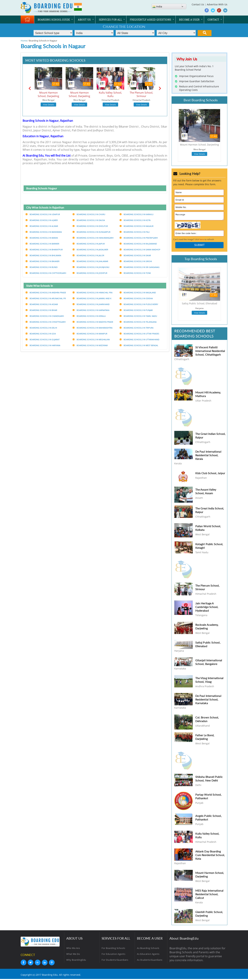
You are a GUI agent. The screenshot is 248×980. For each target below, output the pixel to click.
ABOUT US (84, 20)
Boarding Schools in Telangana (138, 322)
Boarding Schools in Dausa (89, 220)
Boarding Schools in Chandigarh (45, 316)
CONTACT (213, 20)
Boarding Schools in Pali (135, 232)
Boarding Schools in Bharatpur (44, 250)
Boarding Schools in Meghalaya (91, 339)
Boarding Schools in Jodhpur (90, 273)
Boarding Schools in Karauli (137, 214)
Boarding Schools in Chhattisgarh (46, 322)
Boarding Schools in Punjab (136, 310)
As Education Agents (148, 955)
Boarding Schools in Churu (89, 214)
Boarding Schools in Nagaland (138, 293)
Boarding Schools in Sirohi (136, 261)
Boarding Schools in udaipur (43, 214)
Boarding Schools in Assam (42, 304)
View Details (48, 105)
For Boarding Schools (113, 949)
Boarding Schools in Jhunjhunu (91, 267)
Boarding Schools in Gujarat (43, 339)
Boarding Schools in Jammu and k (92, 298)
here (202, 240)
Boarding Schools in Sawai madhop (140, 250)
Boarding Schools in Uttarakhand (139, 339)
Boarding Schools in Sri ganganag (140, 267)
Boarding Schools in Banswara (44, 232)
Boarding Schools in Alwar (42, 226)
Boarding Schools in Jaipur (89, 244)
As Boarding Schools (148, 949)
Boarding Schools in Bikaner (43, 261)
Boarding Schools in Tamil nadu (138, 316)
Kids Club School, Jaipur (210, 474)
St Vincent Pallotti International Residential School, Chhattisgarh (210, 352)
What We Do (73, 955)
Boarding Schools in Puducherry (139, 304)
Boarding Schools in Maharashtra (93, 328)
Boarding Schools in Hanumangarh (93, 238)
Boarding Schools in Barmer (42, 244)
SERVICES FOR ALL (110, 20)
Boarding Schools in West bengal (139, 345)
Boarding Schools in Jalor (88, 255)
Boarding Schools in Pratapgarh (139, 238)
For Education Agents (113, 955)
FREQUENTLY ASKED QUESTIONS (151, 20)
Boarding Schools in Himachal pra (93, 293)
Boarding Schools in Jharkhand (91, 304)
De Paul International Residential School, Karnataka (208, 700)
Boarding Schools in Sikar (135, 255)
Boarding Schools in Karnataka (91, 310)
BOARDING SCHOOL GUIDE (54, 20)
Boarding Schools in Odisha (136, 298)
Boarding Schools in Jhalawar (90, 261)
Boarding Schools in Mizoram (90, 345)
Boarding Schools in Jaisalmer (90, 250)
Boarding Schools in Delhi (41, 328)
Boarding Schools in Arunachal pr (46, 298)
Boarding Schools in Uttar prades (139, 334)
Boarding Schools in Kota (135, 220)
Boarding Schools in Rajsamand (138, 244)
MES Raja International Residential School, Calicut (209, 895)
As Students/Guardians (150, 961)
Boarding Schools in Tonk (135, 273)
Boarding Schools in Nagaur (137, 226)
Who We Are (73, 949)
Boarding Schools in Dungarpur (92, 232)
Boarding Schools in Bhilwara (43, 255)
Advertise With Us (217, 4)
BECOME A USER (189, 20)
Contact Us (198, 4)
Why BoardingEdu (76, 961)
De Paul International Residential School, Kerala (208, 456)
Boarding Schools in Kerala (89, 316)
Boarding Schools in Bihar (41, 310)
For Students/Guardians (115, 961)
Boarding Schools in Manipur (90, 334)
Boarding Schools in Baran (42, 238)
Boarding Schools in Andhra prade (46, 293)
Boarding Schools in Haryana (43, 345)
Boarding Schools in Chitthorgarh (46, 273)
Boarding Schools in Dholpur (90, 226)
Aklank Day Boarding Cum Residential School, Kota (210, 856)
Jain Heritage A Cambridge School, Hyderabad (207, 608)
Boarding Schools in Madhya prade (93, 322)
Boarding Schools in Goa (41, 334)
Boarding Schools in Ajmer (42, 220)
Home (24, 41)
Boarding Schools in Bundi (42, 267)
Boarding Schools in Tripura (137, 328)
